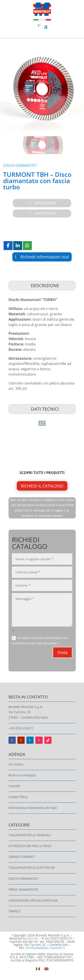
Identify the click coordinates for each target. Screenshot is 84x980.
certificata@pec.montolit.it (45, 948)
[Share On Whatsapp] (27, 246)
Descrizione (45, 203)
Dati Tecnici (45, 213)
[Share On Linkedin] (18, 246)
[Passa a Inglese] (46, 969)
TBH (42, 423)
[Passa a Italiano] (38, 969)
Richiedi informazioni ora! (45, 257)
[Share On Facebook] (8, 246)
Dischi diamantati (20, 165)
